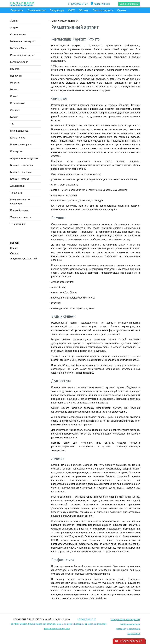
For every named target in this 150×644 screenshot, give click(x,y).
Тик (12, 124)
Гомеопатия (17, 10)
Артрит (14, 21)
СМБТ (71, 10)
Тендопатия (17, 193)
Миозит (14, 90)
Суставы (15, 110)
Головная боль (18, 48)
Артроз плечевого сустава (24, 158)
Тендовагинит (18, 224)
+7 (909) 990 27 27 (78, 4)
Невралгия (16, 76)
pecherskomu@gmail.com (57, 629)
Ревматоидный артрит (22, 55)
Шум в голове (18, 138)
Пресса (14, 248)
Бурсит (14, 117)
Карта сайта (134, 634)
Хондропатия (17, 186)
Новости (15, 243)
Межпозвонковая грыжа (23, 41)
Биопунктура (57, 10)
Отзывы (122, 10)
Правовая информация (128, 629)
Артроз (14, 28)
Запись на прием (129, 4)
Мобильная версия (130, 624)
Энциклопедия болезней (24, 259)
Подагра (15, 69)
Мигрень (15, 83)
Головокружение (19, 62)
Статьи (14, 253)
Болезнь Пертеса (20, 179)
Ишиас (14, 96)
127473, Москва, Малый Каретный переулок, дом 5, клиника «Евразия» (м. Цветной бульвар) (59, 624)
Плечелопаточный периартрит (20, 202)
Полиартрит (17, 151)
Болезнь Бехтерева (21, 145)
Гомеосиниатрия (36, 10)
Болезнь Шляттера (21, 172)
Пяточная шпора (19, 131)
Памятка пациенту (103, 10)
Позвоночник (17, 103)
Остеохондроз (18, 34)
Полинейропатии (19, 210)
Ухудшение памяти (21, 217)
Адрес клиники (100, 4)
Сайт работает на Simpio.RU (125, 619)
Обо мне (84, 10)
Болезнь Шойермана (22, 165)
